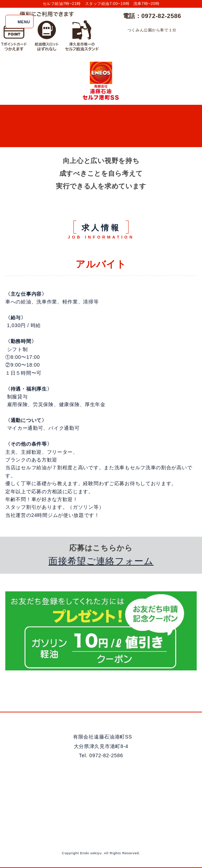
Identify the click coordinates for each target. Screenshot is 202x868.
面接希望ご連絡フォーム (101, 561)
